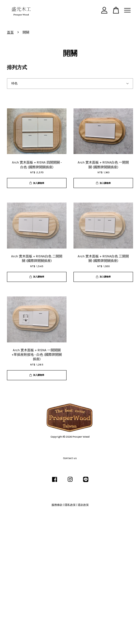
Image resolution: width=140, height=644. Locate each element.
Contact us (70, 458)
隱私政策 (70, 505)
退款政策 (83, 505)
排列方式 (17, 67)
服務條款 (57, 505)
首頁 (10, 32)
